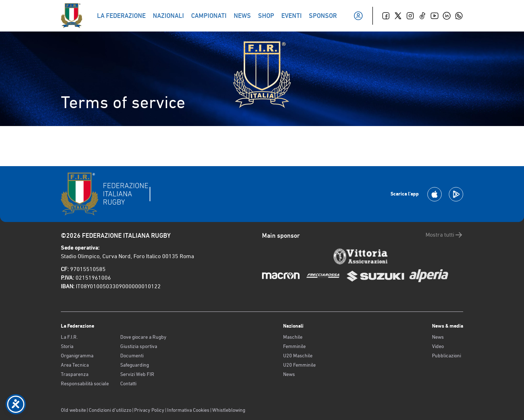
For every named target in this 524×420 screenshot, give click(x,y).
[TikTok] (422, 16)
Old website (73, 410)
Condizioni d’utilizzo (110, 410)
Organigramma (77, 356)
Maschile (293, 337)
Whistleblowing (229, 410)
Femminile (294, 346)
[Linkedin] (447, 16)
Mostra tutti (444, 235)
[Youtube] (435, 16)
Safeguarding (135, 365)
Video (438, 346)
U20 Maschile (298, 356)
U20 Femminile (299, 365)
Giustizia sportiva (139, 346)
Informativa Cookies (188, 410)
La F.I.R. (69, 337)
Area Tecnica (75, 365)
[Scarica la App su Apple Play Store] (435, 194)
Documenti (132, 356)
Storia (67, 346)
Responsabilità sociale (85, 383)
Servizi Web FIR (137, 374)
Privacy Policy (149, 410)
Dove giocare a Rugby (143, 337)
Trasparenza (75, 374)
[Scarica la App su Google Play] (456, 194)
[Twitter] (398, 16)
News (289, 374)
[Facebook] (386, 16)
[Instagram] (410, 16)
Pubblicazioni (447, 356)
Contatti (128, 383)
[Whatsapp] (459, 16)
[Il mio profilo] (358, 16)
